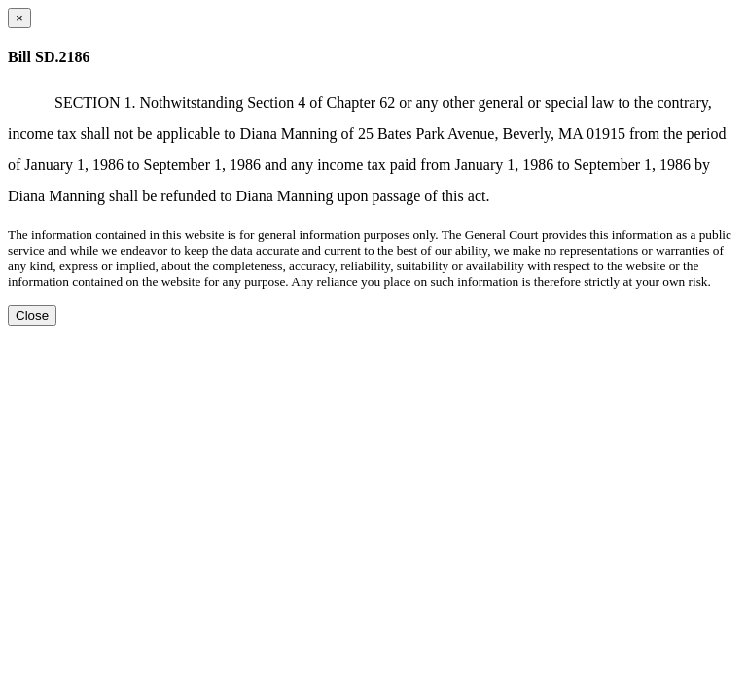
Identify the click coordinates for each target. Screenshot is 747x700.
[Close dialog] (19, 18)
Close (32, 315)
